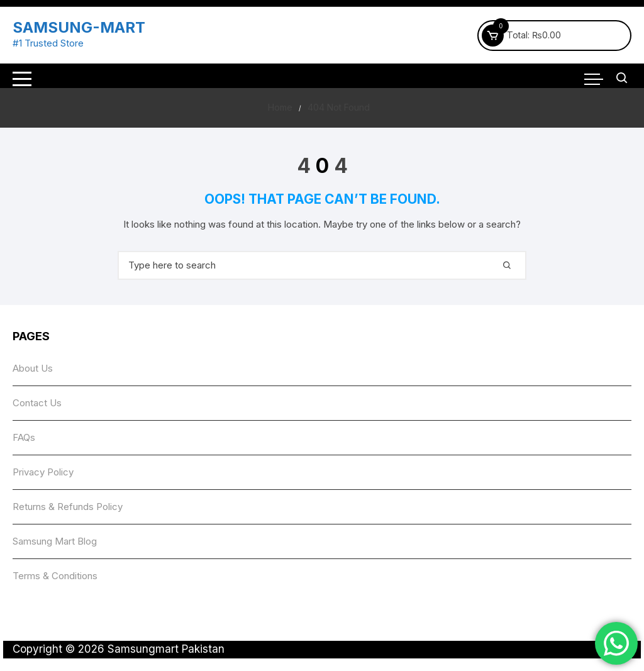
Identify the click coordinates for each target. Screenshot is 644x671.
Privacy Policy (43, 472)
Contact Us (37, 403)
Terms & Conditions (55, 576)
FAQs (24, 437)
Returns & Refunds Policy (68, 507)
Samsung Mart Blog (55, 541)
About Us (33, 368)
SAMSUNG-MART (79, 27)
